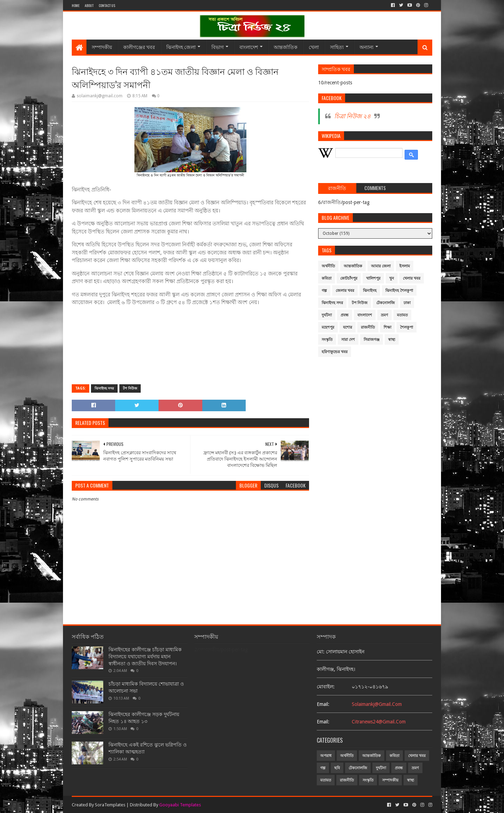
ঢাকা (407, 303)
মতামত (402, 315)
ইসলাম (405, 266)
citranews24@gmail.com (379, 722)
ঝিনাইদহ (370, 291)
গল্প (324, 291)
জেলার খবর (345, 291)
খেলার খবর (412, 278)
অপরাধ (326, 756)
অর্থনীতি (328, 266)
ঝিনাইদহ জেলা (181, 47)
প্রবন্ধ (345, 315)
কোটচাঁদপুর (349, 278)
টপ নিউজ (130, 388)
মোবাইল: (326, 687)
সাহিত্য (337, 47)
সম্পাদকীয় (102, 47)
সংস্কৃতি (327, 340)
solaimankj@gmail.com (377, 704)
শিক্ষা (387, 327)
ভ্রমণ (384, 315)
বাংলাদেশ (249, 47)
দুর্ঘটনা (327, 315)
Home (76, 5)
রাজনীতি (368, 327)
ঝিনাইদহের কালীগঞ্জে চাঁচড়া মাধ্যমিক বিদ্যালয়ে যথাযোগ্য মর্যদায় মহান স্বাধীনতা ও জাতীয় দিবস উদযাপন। (145, 656)
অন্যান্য (366, 47)
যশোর (348, 327)
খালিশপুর (373, 278)
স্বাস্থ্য (392, 340)
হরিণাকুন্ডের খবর (335, 352)
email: (323, 704)
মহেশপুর (328, 327)
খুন (392, 278)
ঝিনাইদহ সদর (104, 388)
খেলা (314, 47)
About (89, 5)
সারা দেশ (348, 340)
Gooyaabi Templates (180, 805)
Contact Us (107, 5)
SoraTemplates (110, 805)
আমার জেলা (381, 266)
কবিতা (327, 278)
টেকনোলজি (386, 303)
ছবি (337, 768)
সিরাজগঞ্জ (372, 340)
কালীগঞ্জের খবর (139, 47)
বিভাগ (218, 47)
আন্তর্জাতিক (286, 47)
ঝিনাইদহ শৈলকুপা (399, 291)
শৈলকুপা (407, 327)
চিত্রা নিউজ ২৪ (352, 116)
